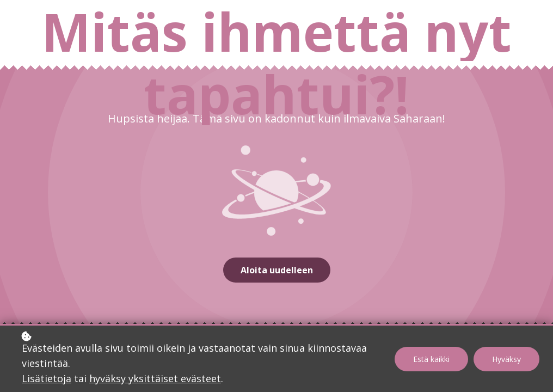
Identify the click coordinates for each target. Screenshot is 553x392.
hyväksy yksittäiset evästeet (155, 378)
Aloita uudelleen (277, 270)
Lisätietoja (47, 378)
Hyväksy (506, 359)
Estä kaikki (431, 359)
